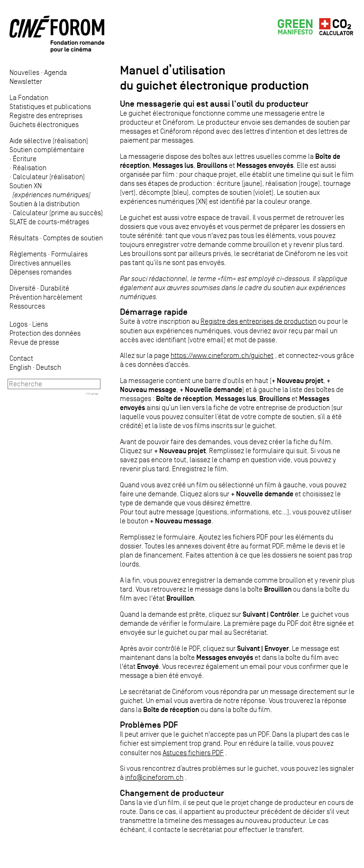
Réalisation (30, 168)
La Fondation (29, 97)
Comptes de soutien (73, 238)
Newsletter (26, 81)
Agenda (55, 72)
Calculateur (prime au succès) (58, 213)
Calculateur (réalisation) (49, 177)
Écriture (25, 159)
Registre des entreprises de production (259, 321)
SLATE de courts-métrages (49, 222)
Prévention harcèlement (46, 297)
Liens (40, 324)
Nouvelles (24, 72)
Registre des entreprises (46, 115)
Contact (21, 358)
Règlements (28, 254)
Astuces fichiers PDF (193, 753)
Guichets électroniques (44, 124)
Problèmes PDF (149, 725)
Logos (18, 324)
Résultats (24, 238)
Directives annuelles (40, 263)
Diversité (23, 288)
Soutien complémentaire (47, 150)
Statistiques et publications (50, 106)
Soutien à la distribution (45, 204)
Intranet (92, 393)
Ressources (27, 306)
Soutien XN (50, 190)
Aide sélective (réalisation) (49, 141)
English (20, 367)
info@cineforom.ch (154, 777)
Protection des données (45, 333)
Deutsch (49, 367)
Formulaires (69, 254)
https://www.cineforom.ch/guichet (222, 355)
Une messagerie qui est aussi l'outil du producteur (214, 104)
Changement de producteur (172, 793)
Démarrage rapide (154, 312)
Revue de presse (34, 342)
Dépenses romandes (41, 272)
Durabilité (55, 288)
